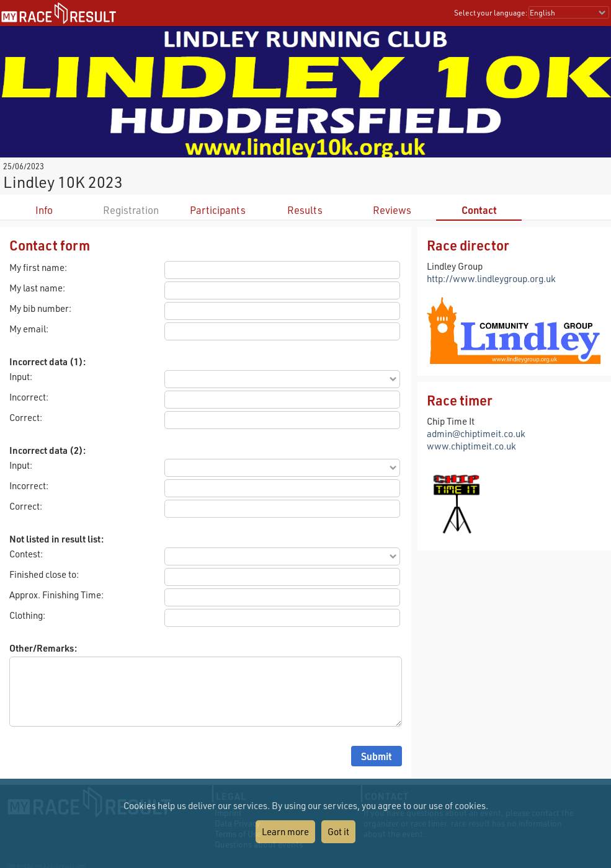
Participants (218, 210)
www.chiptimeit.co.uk (471, 446)
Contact (479, 210)
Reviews (392, 210)
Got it (338, 831)
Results (305, 210)
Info (44, 210)
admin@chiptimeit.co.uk (476, 433)
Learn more (285, 831)
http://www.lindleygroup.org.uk (491, 278)
